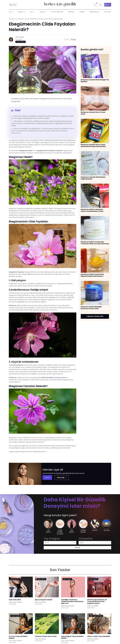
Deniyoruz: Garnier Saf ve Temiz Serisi (93, 113)
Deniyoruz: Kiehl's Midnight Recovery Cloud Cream (91, 308)
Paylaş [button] (73, 39)
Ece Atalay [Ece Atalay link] (43, 602)
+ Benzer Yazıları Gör (95, 316)
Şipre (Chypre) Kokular (44, 600)
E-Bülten (13, 5)
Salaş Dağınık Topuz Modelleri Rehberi (72, 637)
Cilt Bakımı (21, 19)
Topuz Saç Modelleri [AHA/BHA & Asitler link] (17, 616)
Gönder (77, 548)
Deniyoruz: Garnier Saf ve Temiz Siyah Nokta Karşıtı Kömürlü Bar (93, 146)
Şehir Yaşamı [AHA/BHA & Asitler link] (67, 579)
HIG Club (107, 12)
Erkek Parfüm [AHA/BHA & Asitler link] (15, 579)
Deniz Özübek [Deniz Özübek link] (17, 602)
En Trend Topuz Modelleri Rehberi (18, 637)
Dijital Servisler (57, 12)
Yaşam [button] (42, 12)
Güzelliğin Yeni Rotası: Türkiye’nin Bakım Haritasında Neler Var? (72, 601)
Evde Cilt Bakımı (31, 19)
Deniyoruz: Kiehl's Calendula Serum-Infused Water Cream (92, 210)
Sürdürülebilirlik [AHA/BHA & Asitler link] (42, 616)
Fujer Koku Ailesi (15, 600)
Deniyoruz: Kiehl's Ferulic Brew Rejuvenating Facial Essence (92, 275)
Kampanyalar (94, 12)
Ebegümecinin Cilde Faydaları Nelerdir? (51, 19)
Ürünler (71, 12)
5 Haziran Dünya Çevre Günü (46, 636)
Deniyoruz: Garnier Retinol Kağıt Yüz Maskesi (95, 81)
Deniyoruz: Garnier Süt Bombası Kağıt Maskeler (93, 178)
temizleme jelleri (60, 378)
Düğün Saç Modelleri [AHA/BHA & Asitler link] (96, 616)
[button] (95, 5)
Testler (82, 12)
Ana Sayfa (12, 19)
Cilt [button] (10, 12)
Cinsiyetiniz (85, 539)
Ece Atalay (21, 37)
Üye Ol (47, 478)
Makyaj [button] (21, 12)
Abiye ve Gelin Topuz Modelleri (99, 636)
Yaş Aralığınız (52, 539)
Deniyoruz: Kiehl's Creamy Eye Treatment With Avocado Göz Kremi (95, 243)
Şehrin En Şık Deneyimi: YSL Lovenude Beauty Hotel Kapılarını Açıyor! (97, 601)
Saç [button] (32, 12)
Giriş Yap (108, 5)
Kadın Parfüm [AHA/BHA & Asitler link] (41, 579)
